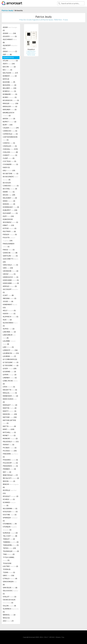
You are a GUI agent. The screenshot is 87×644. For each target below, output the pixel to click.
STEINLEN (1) (10, 528)
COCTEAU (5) (9, 161)
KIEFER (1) (9, 314)
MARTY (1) (10, 411)
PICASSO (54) (10, 451)
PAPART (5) (8, 445)
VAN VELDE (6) (10, 588)
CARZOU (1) (9, 143)
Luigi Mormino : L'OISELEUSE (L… (31, 52)
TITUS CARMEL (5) (9, 559)
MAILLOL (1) (10, 393)
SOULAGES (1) (10, 512)
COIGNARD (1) (10, 164)
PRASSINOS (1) (10, 466)
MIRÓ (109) (9, 429)
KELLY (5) (9, 310)
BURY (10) (8, 125)
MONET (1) (9, 435)
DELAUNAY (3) (10, 198)
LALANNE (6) (9, 342)
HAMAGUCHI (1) (11, 277)
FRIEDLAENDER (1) (9, 245)
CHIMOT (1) (10, 155)
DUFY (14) (8, 216)
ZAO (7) (8, 621)
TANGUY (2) (9, 539)
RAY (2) (7, 472)
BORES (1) (10, 97)
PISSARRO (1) (10, 460)
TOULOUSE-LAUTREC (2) (10, 565)
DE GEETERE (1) (11, 173)
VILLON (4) (9, 606)
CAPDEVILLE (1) (10, 134)
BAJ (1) (7, 70)
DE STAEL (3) (10, 189)
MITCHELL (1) (9, 432)
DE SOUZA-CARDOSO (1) (11, 184)
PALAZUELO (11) (11, 442)
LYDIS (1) (9, 387)
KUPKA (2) (9, 329)
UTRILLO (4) (10, 578)
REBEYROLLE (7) (10, 475)
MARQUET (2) (10, 405)
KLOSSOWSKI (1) (10, 324)
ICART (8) (8, 295)
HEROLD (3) (10, 286)
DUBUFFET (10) (10, 210)
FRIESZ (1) (9, 250)
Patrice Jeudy (7, 10)
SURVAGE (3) (10, 533)
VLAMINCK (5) (11, 610)
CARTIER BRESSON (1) (10, 138)
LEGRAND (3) (9, 372)
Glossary (58, 637)
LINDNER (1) (10, 378)
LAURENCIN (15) (11, 353)
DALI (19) (9, 170)
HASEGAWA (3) (11, 283)
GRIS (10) (8, 268)
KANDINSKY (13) (10, 306)
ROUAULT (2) (11, 496)
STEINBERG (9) (10, 524)
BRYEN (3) (9, 119)
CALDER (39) (11, 128)
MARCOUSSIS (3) (10, 400)
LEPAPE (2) (10, 375)
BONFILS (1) (9, 91)
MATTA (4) (9, 426)
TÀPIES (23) (9, 548)
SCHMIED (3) (9, 504)
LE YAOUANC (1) (11, 362)
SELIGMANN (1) (10, 508)
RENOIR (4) (11, 486)
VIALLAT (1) (10, 597)
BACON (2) (9, 67)
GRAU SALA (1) (10, 265)
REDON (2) (9, 481)
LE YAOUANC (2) (11, 365)
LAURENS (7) (9, 356)
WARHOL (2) (9, 615)
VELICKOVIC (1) (11, 592)
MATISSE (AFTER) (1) (9, 422)
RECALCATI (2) (11, 478)
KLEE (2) (7, 320)
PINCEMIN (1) (10, 455)
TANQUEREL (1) (11, 545)
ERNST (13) (8, 225)
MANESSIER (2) (10, 396)
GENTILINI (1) (10, 256)
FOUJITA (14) (9, 239)
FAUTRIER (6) (9, 231)
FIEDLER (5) (10, 234)
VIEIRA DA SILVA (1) (9, 601)
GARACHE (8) (10, 253)
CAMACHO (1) (10, 131)
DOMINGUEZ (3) (11, 207)
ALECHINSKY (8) (10, 41)
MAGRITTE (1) (10, 390)
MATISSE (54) (10, 417)
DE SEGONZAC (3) (11, 178)
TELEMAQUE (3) (11, 551)
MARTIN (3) (10, 408)
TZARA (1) (9, 572)
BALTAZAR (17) (10, 73)
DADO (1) (6, 167)
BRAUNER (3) (10, 109)
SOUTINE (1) (10, 515)
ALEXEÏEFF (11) (10, 47)
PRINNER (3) (9, 469)
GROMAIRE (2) (11, 271)
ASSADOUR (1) (8, 57)
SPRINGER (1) (10, 519)
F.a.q (63, 637)
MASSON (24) (10, 414)
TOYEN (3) (7, 569)
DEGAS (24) (9, 195)
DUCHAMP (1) (10, 213)
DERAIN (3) (9, 204)
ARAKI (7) (10, 51)
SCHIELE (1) (9, 499)
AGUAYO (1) (10, 36)
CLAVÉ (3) (9, 158)
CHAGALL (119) (10, 149)
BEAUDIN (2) (10, 85)
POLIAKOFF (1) (10, 463)
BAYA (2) (6, 79)
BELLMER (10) (10, 88)
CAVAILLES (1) (10, 146)
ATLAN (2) (10, 61)
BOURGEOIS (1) (11, 100)
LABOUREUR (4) (9, 336)
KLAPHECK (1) (11, 317)
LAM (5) (8, 347)
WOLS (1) (6, 618)
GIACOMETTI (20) (11, 260)
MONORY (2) (10, 438)
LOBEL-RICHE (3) (10, 382)
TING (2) (9, 554)
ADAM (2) (10, 29)
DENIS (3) (9, 201)
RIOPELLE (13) (10, 492)
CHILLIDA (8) (10, 152)
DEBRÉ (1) (9, 192)
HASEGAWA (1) (11, 280)
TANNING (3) (11, 542)
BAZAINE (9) (9, 82)
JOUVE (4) (8, 301)
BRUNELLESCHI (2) (9, 114)
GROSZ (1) (9, 274)
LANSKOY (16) (10, 350)
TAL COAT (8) (10, 536)
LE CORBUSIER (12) (10, 359)
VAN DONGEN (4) (10, 583)
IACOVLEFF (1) (10, 291)
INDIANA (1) (10, 298)
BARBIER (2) (10, 76)
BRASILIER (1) (10, 106)
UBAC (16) (8, 575)
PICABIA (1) (10, 448)
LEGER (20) (10, 368)
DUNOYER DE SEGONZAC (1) (10, 221)
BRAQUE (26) (10, 103)
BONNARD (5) (10, 94)
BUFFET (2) (10, 122)
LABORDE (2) (9, 332)
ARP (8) (7, 54)
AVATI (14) (9, 64)
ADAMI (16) (9, 33)
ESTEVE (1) (10, 228)
